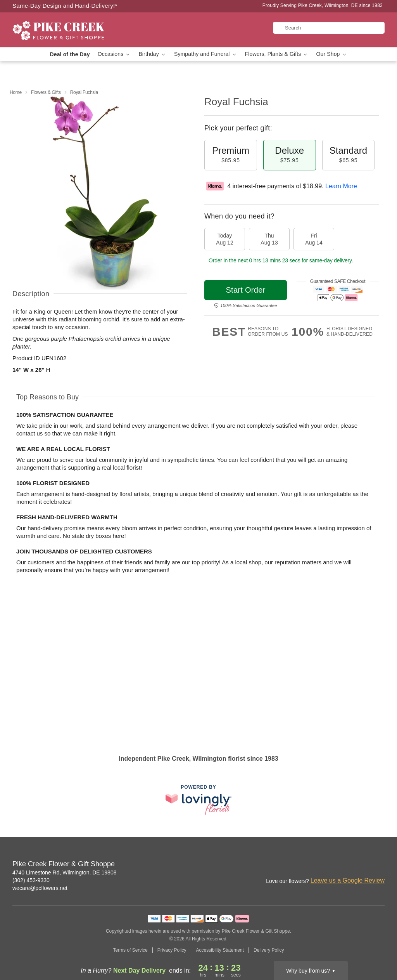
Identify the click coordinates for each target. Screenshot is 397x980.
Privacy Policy (172, 950)
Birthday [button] (152, 54)
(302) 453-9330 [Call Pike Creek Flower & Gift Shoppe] (31, 880)
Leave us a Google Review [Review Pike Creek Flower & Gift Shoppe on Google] (348, 880)
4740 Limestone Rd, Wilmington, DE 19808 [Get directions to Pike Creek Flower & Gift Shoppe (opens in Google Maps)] (64, 872)
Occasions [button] (114, 54)
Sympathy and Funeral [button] (206, 54)
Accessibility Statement (220, 950)
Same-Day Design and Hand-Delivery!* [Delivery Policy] (65, 6)
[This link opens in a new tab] (198, 800)
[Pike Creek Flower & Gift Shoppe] (68, 30)
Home (16, 92)
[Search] (329, 28)
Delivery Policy (269, 950)
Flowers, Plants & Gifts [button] (277, 54)
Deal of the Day (70, 54)
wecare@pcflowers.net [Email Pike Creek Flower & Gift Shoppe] (40, 888)
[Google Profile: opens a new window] (362, 865)
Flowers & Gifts (46, 92)
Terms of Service (130, 950)
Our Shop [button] (331, 54)
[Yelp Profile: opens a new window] (379, 865)
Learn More (341, 186)
